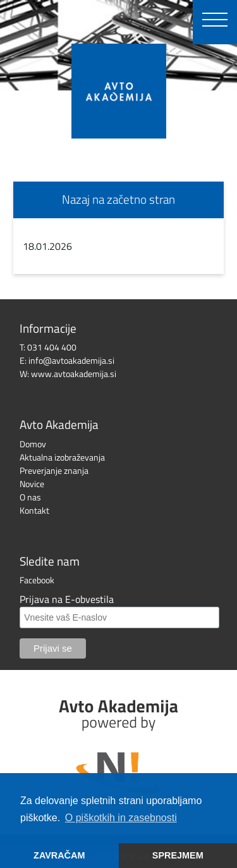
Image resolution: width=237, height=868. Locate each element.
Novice (32, 484)
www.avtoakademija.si (74, 374)
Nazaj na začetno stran (118, 199)
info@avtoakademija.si (71, 360)
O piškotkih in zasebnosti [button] (121, 818)
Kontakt (34, 510)
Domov (33, 444)
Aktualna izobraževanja (62, 457)
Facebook (37, 580)
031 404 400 (52, 347)
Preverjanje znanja (54, 470)
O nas (30, 497)
